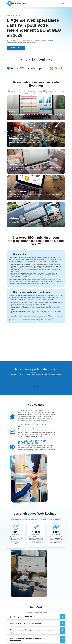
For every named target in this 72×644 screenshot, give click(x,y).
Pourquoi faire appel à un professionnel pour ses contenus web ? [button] (33, 613)
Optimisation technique (18, 138)
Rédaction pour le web (18, 165)
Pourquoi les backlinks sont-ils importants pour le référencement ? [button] (30, 622)
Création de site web (17, 218)
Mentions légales (51, 641)
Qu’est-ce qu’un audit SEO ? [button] (21, 599)
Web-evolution (22, 641)
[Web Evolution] (17, 2)
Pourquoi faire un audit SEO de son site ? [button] (26, 606)
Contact (42, 641)
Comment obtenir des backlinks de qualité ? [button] (27, 629)
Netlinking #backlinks (17, 191)
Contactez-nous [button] (15, 48)
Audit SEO (13, 111)
